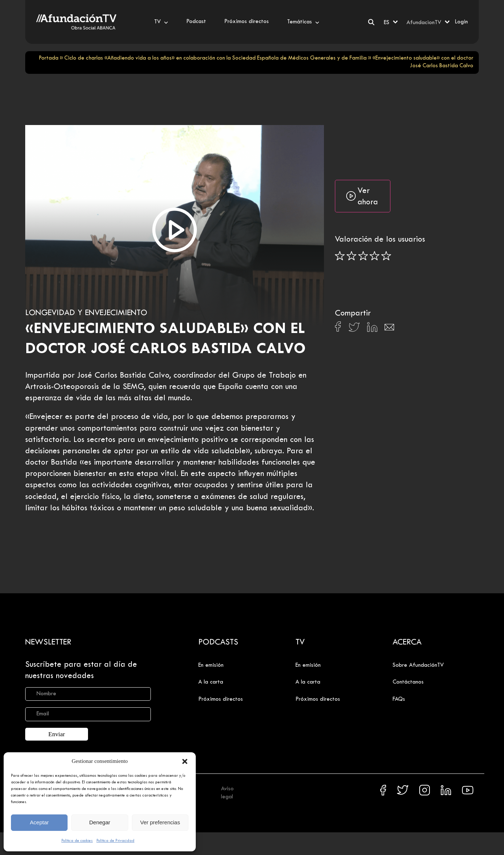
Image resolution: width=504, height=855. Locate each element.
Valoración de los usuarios (380, 240)
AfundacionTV (424, 23)
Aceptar (39, 822)
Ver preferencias (160, 822)
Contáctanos (408, 682)
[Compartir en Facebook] (338, 329)
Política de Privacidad (115, 841)
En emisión (211, 665)
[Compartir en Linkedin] (372, 329)
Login (461, 22)
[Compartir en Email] (389, 329)
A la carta (211, 682)
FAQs (399, 699)
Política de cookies (77, 841)
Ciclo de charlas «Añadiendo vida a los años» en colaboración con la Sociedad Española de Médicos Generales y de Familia (215, 58)
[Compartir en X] (354, 329)
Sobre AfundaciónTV (418, 665)
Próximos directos (221, 699)
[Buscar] (371, 22)
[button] (185, 761)
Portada (49, 58)
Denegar (100, 822)
